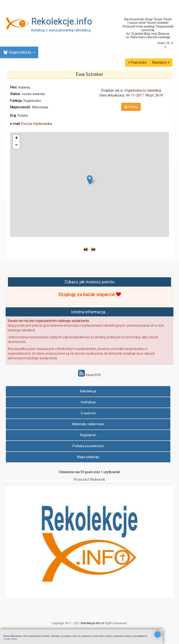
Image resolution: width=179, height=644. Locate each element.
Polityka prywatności (88, 446)
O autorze (88, 413)
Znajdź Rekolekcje (21, 6)
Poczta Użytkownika (37, 124)
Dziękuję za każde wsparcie (89, 295)
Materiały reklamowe (88, 424)
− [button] (16, 145)
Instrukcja (88, 402)
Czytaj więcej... (11, 639)
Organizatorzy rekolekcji (143, 90)
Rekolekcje (88, 391)
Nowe (11, 17)
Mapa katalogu (88, 457)
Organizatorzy (19, 52)
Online (13, 41)
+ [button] (16, 138)
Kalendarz (14, 29)
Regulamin (88, 435)
